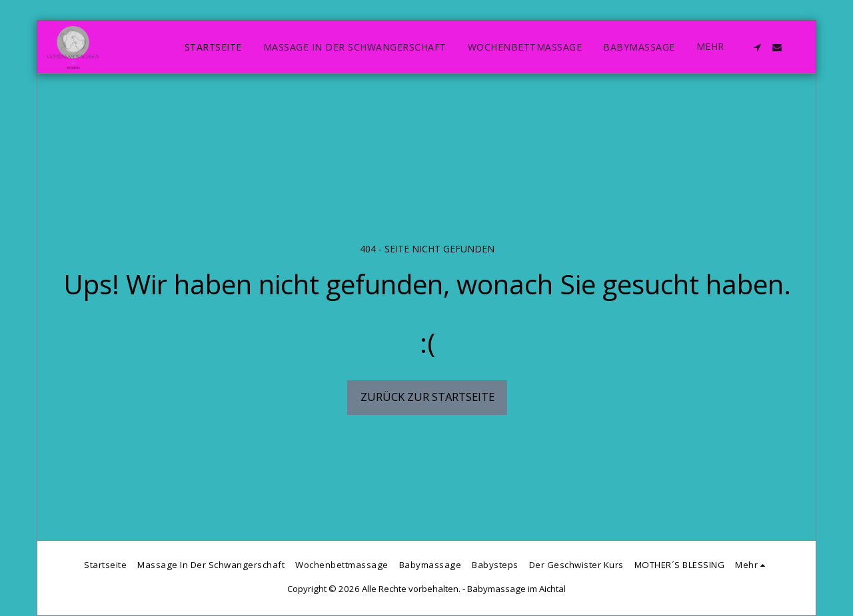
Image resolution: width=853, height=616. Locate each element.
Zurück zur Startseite (427, 397)
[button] (757, 47)
